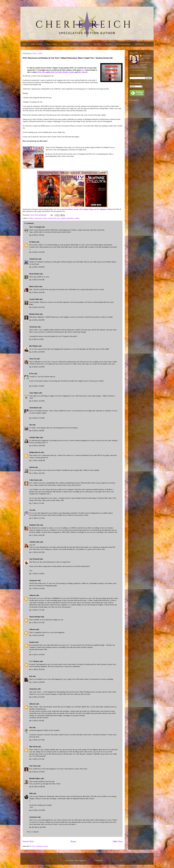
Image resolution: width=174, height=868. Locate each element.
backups (31, 218)
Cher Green (33, 766)
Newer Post (28, 841)
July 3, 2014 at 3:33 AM (37, 518)
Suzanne (32, 642)
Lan (31, 510)
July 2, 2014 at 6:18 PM (37, 431)
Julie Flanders (34, 346)
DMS (31, 793)
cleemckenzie (34, 408)
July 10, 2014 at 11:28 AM (37, 787)
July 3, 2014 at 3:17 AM (37, 503)
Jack (31, 676)
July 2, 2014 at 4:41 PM (37, 386)
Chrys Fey (33, 359)
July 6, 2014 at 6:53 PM (37, 740)
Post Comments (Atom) (40, 846)
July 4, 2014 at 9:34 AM (37, 623)
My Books (85, 44)
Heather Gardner (69, 72)
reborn (45, 218)
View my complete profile (138, 70)
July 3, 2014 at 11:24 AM (37, 535)
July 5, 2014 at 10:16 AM (37, 669)
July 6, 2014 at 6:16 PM (37, 721)
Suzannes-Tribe (42, 649)
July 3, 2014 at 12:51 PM (37, 552)
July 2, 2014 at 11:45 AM (37, 307)
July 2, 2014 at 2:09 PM (37, 352)
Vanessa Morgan (35, 617)
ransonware (38, 218)
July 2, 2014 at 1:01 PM (36, 339)
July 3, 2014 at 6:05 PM (37, 588)
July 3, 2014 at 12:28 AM (37, 460)
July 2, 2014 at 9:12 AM (37, 235)
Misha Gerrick (34, 287)
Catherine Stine (34, 542)
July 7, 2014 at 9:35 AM (37, 759)
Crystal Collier (34, 299)
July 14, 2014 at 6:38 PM (37, 810)
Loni (31, 571)
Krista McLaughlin (44, 72)
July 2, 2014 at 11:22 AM (37, 267)
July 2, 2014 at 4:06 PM (37, 367)
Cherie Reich (146, 56)
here (82, 70)
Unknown (32, 595)
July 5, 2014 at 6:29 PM (37, 682)
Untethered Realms (123, 44)
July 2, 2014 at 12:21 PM (37, 320)
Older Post (118, 841)
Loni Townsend (34, 559)
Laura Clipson (34, 393)
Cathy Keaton (34, 480)
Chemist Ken (34, 259)
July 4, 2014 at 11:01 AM (37, 635)
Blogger (106, 860)
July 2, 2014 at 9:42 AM (37, 252)
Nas (31, 425)
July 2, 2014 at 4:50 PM (37, 401)
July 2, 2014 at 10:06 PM (37, 446)
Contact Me (139, 44)
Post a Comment (33, 832)
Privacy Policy (52, 44)
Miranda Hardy (34, 314)
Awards (108, 44)
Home (25, 44)
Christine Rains (34, 437)
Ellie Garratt (33, 747)
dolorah (32, 467)
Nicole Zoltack (34, 274)
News (75, 44)
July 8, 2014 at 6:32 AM (37, 772)
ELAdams (33, 242)
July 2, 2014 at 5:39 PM (37, 418)
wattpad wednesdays (67, 218)
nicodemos (90, 860)
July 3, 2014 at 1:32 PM (37, 574)
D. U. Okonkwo (34, 661)
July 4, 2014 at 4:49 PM (37, 655)
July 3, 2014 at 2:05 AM (37, 473)
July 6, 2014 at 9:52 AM (37, 697)
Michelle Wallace (35, 779)
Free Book (97, 44)
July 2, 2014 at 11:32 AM (37, 280)
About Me (65, 44)
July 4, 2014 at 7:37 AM (37, 610)
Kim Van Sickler (57, 72)
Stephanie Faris (34, 525)
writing (77, 218)
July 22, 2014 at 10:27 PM (38, 827)
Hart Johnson (82, 72)
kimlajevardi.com (35, 452)
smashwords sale (53, 218)
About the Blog (37, 44)
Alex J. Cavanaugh (35, 227)
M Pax (31, 374)
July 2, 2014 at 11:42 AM (37, 292)
